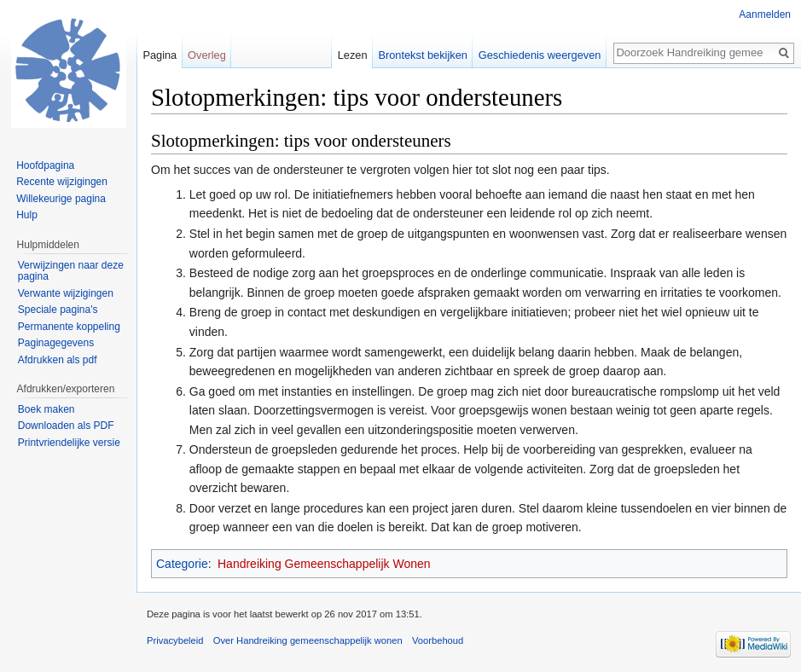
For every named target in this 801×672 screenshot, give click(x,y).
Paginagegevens (56, 343)
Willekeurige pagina (61, 199)
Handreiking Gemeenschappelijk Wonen (324, 564)
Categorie (182, 564)
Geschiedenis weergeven (540, 55)
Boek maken (46, 409)
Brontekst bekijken (423, 55)
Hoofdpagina (45, 165)
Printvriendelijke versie (69, 443)
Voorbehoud (438, 640)
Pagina (160, 55)
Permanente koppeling (69, 327)
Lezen (353, 55)
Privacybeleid (175, 640)
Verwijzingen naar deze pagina (71, 271)
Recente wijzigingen (62, 182)
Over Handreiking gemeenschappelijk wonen (308, 640)
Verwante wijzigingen (66, 293)
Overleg (207, 55)
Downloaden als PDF (66, 426)
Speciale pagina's (58, 310)
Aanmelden (765, 14)
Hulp (27, 215)
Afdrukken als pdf (58, 360)
